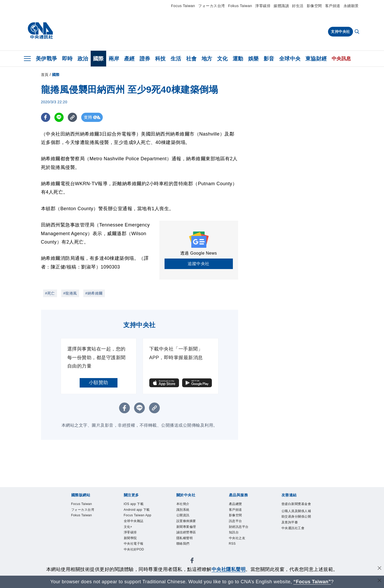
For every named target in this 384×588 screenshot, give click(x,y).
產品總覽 (235, 504)
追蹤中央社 (199, 264)
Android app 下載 (137, 510)
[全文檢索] (357, 32)
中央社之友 (237, 539)
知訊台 (234, 533)
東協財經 (316, 59)
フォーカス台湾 (212, 6)
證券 (145, 59)
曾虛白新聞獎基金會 (296, 504)
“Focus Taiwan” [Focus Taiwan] (312, 582)
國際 (98, 59)
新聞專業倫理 (186, 527)
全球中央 (290, 59)
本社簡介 (183, 504)
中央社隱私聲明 (229, 569)
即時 (67, 59)
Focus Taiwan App (138, 516)
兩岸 (114, 59)
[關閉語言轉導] (380, 581)
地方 (207, 59)
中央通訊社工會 (293, 529)
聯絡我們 (183, 545)
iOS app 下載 (134, 504)
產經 (129, 59)
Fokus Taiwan (240, 6)
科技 (160, 59)
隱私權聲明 (185, 539)
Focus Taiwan (183, 6)
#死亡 (50, 293)
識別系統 (183, 510)
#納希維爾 (94, 293)
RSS (232, 545)
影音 (269, 59)
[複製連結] (72, 117)
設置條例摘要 (186, 522)
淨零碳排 (263, 6)
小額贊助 (99, 383)
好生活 (298, 6)
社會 (191, 59)
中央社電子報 (134, 545)
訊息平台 (235, 522)
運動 (238, 59)
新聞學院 (130, 539)
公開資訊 (183, 516)
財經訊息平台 (239, 527)
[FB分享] (46, 117)
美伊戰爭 (47, 59)
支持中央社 (341, 32)
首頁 (45, 75)
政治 (83, 59)
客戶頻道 (333, 6)
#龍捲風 (70, 293)
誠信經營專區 (186, 533)
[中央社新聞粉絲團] (192, 562)
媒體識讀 (281, 6)
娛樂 (254, 59)
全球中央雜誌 (134, 522)
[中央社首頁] (40, 31)
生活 (176, 59)
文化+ (128, 527)
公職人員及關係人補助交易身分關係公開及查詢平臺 (296, 517)
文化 (222, 59)
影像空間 (314, 6)
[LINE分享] (59, 117)
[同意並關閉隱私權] (380, 569)
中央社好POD (134, 550)
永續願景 (351, 6)
